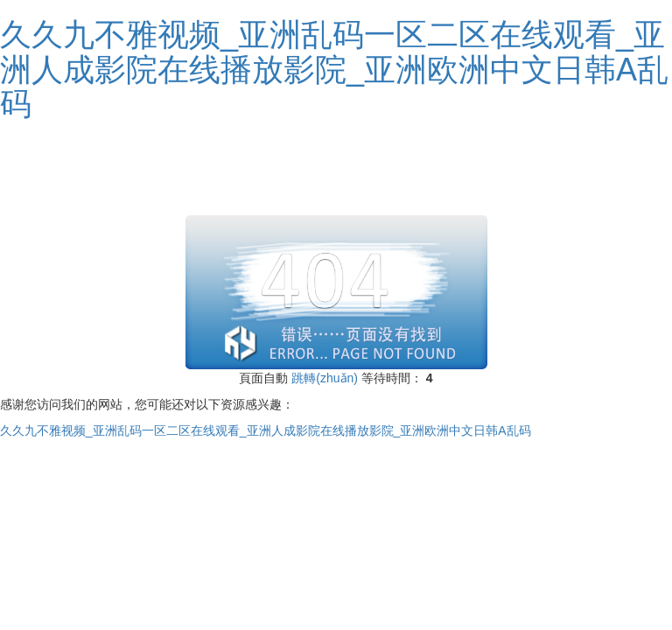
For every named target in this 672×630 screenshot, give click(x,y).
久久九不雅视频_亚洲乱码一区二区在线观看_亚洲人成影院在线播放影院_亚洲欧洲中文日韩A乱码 (334, 69)
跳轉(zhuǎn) (325, 378)
